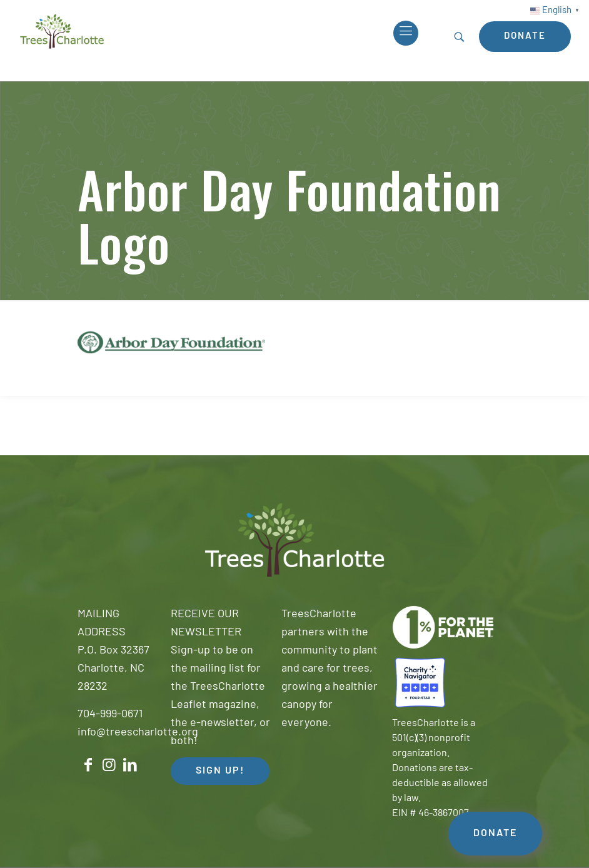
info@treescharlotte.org (138, 733)
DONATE (495, 834)
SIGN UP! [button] (220, 771)
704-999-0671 (110, 714)
